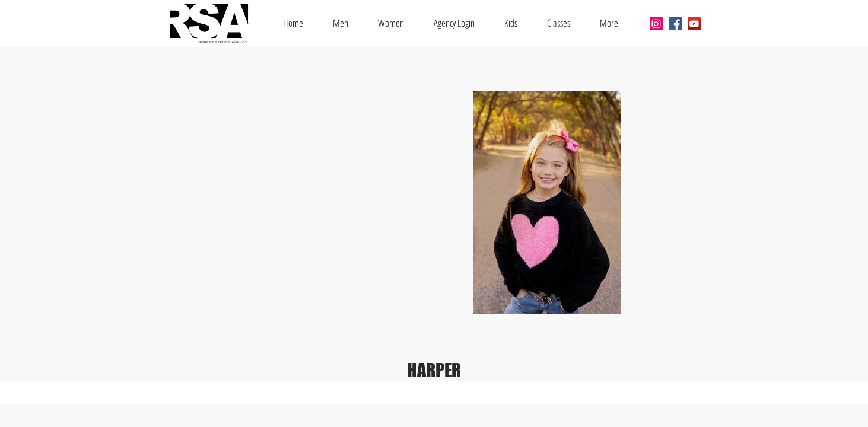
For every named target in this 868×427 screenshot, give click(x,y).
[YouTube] (694, 24)
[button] (559, 23)
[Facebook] (675, 24)
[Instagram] (656, 24)
